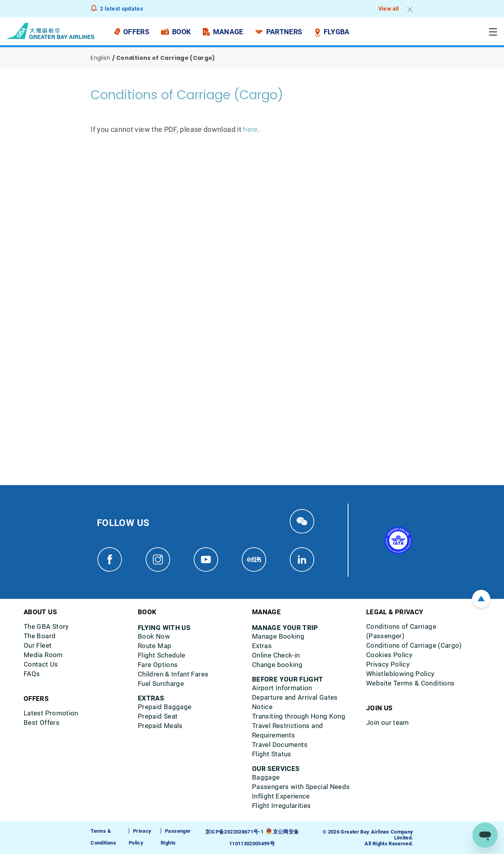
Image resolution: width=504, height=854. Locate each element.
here (250, 129)
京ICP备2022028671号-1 (234, 832)
